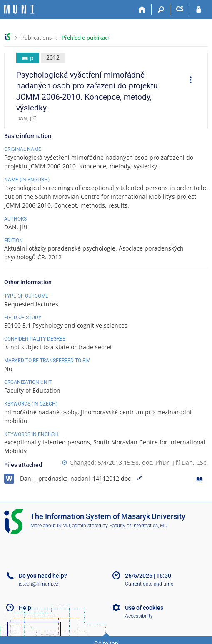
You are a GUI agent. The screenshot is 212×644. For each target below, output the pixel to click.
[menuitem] (188, 81)
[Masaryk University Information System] (19, 9)
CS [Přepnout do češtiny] (180, 9)
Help (25, 608)
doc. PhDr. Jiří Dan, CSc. (175, 462)
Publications (36, 38)
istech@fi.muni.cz (39, 584)
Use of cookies (144, 608)
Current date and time (149, 584)
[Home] (142, 10)
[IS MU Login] (198, 10)
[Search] (161, 10)
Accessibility (139, 616)
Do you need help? (43, 576)
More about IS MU (50, 526)
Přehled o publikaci (85, 38)
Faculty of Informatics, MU (138, 526)
